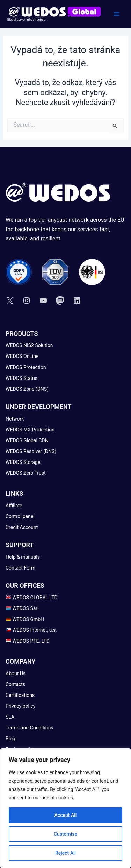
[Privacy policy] (20, 706)
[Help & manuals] (23, 557)
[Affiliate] (14, 506)
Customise (65, 834)
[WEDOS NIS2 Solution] (29, 345)
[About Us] (16, 674)
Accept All (66, 815)
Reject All (65, 853)
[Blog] (10, 739)
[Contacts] (15, 684)
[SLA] (10, 717)
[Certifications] (20, 695)
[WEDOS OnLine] (22, 356)
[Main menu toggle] (117, 14)
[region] (65, 808)
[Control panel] (20, 517)
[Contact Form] (20, 568)
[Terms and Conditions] (30, 728)
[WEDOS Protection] (26, 368)
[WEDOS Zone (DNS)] (27, 389)
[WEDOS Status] (21, 378)
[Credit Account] (22, 527)
